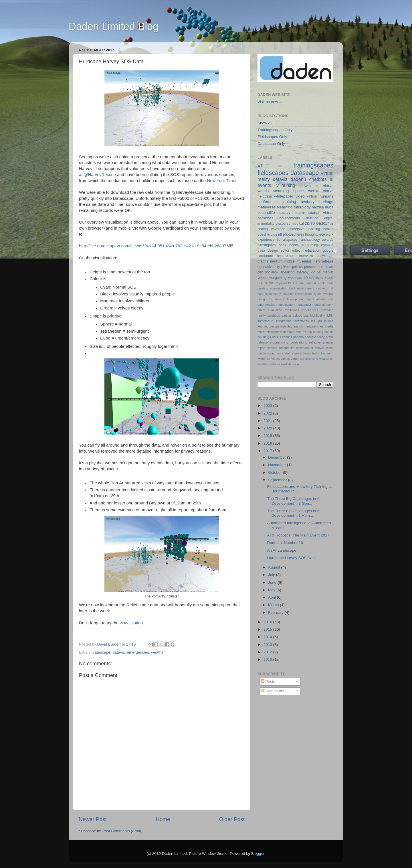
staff (288, 353)
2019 (268, 436)
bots (330, 283)
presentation (314, 267)
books (294, 245)
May (272, 590)
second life (287, 348)
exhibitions (292, 310)
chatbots (318, 179)
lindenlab (286, 326)
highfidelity (317, 315)
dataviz (119, 652)
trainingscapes (313, 165)
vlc (313, 272)
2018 (268, 443)
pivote (286, 267)
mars (320, 326)
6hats (319, 278)
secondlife (266, 213)
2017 (268, 451)
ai (331, 179)
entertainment (324, 305)
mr (305, 332)
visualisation (131, 623)
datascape (101, 652)
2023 (268, 406)
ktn (320, 321)
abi (302, 283)
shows (319, 348)
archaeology (310, 240)
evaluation (275, 310)
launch (329, 321)
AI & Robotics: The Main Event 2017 (298, 535)
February (276, 612)
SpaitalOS (284, 283)
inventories (301, 321)
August (275, 567)
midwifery (272, 332)
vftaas (276, 359)
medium (276, 261)
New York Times (222, 181)
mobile (290, 261)
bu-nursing (310, 245)
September (278, 480)
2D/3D (310, 224)
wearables (326, 359)
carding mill (325, 288)
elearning (285, 207)
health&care (286, 256)
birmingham (267, 245)
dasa (261, 250)
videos (285, 359)
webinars (295, 278)
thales (307, 353)
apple (322, 283)
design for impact (271, 299)
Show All (265, 123)
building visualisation (272, 288)
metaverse (267, 207)
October (276, 473)
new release (323, 261)
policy (321, 337)
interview (306, 256)
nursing (318, 332)
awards (328, 240)
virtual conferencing (305, 359)
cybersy (328, 294)
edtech (297, 250)
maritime (310, 326)
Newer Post (93, 819)
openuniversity (269, 267)
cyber (317, 294)
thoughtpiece (315, 234)
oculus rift (274, 234)
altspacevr (291, 240)
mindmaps (287, 332)
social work (275, 353)
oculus (329, 332)
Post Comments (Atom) (122, 831)
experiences (310, 310)
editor (285, 250)
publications (299, 342)
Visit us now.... (270, 102)
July (272, 575)
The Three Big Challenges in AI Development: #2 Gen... (294, 501)
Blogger (258, 854)
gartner (286, 315)
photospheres (294, 234)
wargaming (278, 278)
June (273, 582)
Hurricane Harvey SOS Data (292, 558)
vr (260, 165)
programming (279, 342)
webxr (313, 191)
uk (269, 359)
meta (261, 332)
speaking (288, 272)
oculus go (264, 337)
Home (163, 819)
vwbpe (263, 278)
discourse (283, 224)
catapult (288, 294)
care (261, 294)
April (273, 597)
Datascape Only (271, 144)
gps (306, 315)
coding (263, 229)
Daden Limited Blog (114, 26)
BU (260, 283)
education (313, 250)
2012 (268, 652)
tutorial (313, 213)
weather (158, 652)
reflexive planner (321, 342)
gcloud (298, 315)
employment (287, 305)
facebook (274, 315)
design (273, 250)
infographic (284, 321)
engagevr (305, 305)
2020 (268, 428)
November (278, 465)
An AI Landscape (282, 550)
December (278, 457)
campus (327, 245)
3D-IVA (309, 278)
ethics (262, 310)
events (264, 185)
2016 (268, 622)
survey (296, 353)
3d (279, 240)
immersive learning (304, 229)
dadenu (298, 179)
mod (299, 332)
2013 (268, 645)
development (295, 299)
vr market (326, 272)
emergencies (138, 652)
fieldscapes (273, 173)
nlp (310, 332)
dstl (331, 299)
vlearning (281, 191)
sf (312, 348)
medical (298, 224)
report (262, 348)
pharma (299, 337)
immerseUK (266, 321)
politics (297, 267)
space (298, 191)
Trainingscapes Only (275, 130)
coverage (278, 229)
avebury (308, 202)
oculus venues (282, 337)
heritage (326, 202)
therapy (303, 272)
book (282, 245)
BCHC (329, 278)
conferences (268, 202)
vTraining (286, 185)
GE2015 (270, 283)
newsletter (309, 186)
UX (295, 283)
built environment (302, 288)
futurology (302, 207)
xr (298, 364)
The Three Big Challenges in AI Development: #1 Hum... (294, 513)
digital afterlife (316, 299)
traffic (316, 353)
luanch (298, 326)
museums (304, 261)
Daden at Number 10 (285, 543)
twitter (262, 359)
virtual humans (320, 196)
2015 (268, 629)
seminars (302, 348)
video (300, 196)
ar (332, 224)
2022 (268, 413)
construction (303, 294)
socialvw (272, 272)
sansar (272, 348)
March (274, 605)
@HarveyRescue (100, 175)
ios (313, 321)
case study (273, 294)
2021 (268, 421)
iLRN (330, 315)
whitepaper (284, 196)
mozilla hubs (323, 207)
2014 (268, 637)
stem (300, 213)
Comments (273, 691)
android (311, 283)
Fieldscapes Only (272, 137)
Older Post (232, 819)
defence (312, 218)
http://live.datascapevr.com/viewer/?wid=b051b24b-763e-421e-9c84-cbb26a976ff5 (156, 246)
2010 (268, 659)
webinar (275, 364)
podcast (310, 337)
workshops (288, 364)
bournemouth (290, 218)
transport (327, 353)
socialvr (285, 213)
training (290, 202)
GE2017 (323, 224)
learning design (268, 326)
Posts (268, 681)
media (329, 326)
